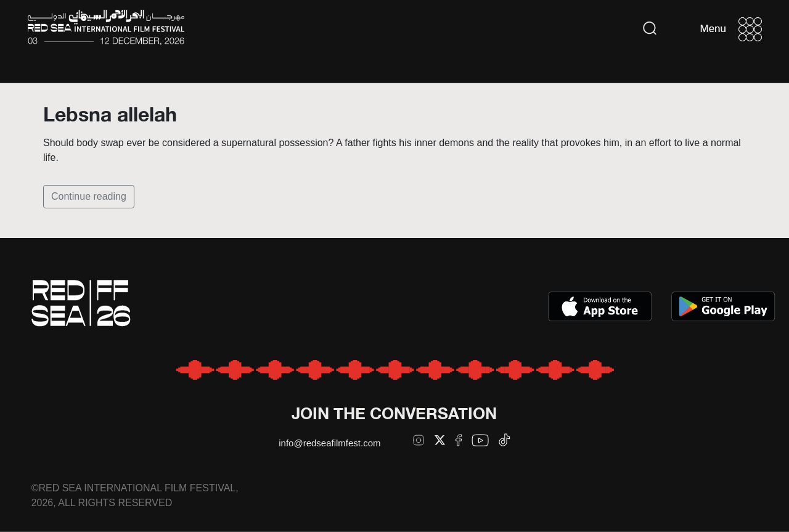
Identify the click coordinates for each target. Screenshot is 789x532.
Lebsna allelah (110, 114)
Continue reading (89, 196)
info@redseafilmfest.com (329, 443)
